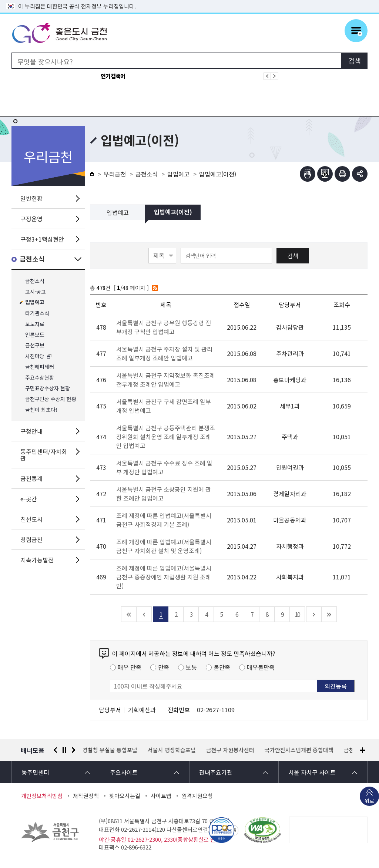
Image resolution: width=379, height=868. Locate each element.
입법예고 (35, 302)
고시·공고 (36, 292)
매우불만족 (261, 667)
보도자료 (35, 324)
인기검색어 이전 (267, 76)
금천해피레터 (40, 367)
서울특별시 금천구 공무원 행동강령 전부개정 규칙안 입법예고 (164, 327)
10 (297, 614)
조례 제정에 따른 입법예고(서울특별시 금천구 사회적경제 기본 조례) (164, 520)
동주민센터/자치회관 (44, 455)
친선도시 (31, 519)
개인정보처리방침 (42, 796)
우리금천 (115, 174)
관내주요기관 (216, 772)
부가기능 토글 (360, 174)
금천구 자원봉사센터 (231, 750)
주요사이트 (124, 772)
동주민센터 (35, 772)
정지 (64, 750)
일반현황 (31, 198)
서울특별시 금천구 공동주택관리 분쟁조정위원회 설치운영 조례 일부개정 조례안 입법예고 (166, 437)
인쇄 (342, 174)
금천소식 (32, 259)
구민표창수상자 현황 (48, 388)
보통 (191, 667)
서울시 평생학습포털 (172, 750)
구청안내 (31, 431)
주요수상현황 (40, 378)
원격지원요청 (197, 796)
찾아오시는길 (125, 796)
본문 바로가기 (189, 0)
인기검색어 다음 (275, 76)
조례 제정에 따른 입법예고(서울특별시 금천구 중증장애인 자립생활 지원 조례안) (164, 577)
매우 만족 (130, 667)
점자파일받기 (325, 174)
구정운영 (31, 219)
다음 (74, 750)
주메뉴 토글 (356, 31)
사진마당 (35, 356)
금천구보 (35, 345)
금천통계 (31, 478)
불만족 (222, 667)
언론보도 (35, 335)
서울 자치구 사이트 (312, 772)
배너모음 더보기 (363, 750)
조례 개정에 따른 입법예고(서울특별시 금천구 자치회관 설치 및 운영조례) (164, 546)
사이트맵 (161, 796)
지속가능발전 (37, 560)
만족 (164, 667)
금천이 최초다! (41, 410)
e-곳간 (29, 499)
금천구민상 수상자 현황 (51, 399)
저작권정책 (86, 796)
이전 (55, 750)
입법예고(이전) (173, 212)
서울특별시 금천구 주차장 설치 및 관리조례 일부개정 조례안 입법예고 (164, 353)
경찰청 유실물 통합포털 (110, 750)
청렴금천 (31, 539)
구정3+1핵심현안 (42, 239)
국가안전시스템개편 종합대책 (299, 750)
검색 (293, 256)
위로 (369, 801)
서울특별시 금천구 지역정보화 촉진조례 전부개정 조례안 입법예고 (166, 380)
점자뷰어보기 (308, 174)
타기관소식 (37, 313)
